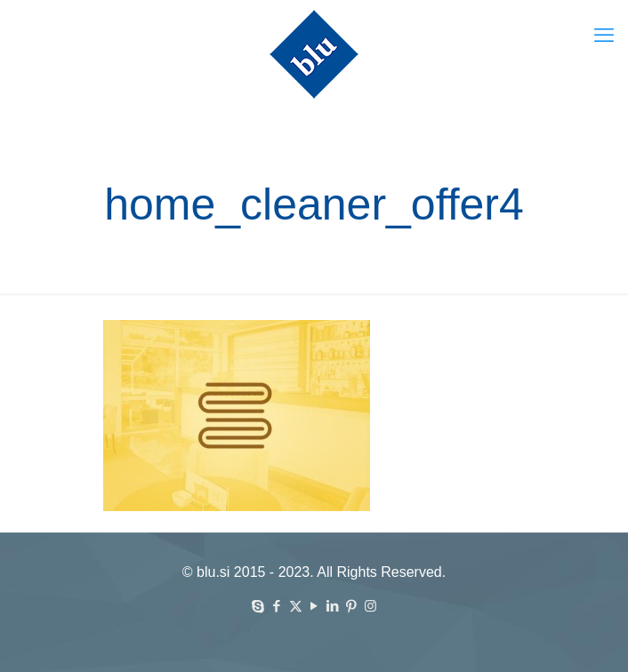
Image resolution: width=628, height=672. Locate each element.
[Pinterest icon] (352, 606)
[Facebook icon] (277, 606)
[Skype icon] (258, 606)
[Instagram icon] (370, 606)
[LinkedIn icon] (333, 606)
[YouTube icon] (314, 606)
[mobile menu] (604, 36)
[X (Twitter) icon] (296, 606)
